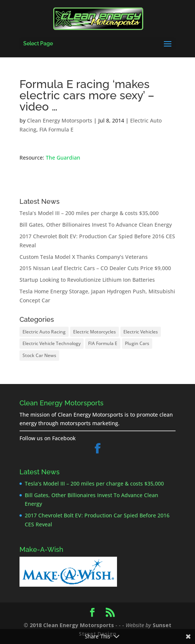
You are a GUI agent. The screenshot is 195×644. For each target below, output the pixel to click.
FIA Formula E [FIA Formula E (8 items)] (103, 343)
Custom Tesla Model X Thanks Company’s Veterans (84, 257)
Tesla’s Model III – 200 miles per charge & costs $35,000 (89, 213)
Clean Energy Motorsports (60, 120)
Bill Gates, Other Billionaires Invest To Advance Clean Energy (96, 225)
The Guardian (63, 158)
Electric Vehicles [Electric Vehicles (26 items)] (141, 332)
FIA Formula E (56, 129)
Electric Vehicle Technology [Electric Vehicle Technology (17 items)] (52, 343)
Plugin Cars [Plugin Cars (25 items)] (137, 343)
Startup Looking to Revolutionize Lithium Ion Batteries (87, 280)
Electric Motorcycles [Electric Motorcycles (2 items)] (94, 332)
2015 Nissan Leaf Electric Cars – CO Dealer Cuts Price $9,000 (95, 268)
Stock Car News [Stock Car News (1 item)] (39, 355)
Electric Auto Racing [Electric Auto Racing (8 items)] (44, 332)
